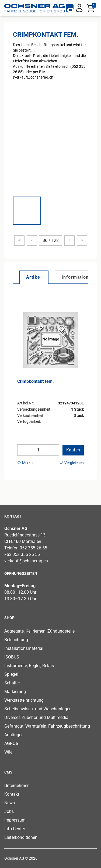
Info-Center (15, 829)
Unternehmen (17, 786)
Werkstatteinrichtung (24, 700)
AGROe (11, 743)
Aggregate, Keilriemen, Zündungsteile (39, 631)
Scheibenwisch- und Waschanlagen (38, 709)
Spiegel (11, 674)
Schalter (12, 683)
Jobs (9, 811)
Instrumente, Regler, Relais (29, 666)
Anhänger (13, 735)
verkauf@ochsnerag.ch (26, 561)
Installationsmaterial (24, 648)
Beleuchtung (16, 640)
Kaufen (73, 450)
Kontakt (12, 794)
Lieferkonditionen (21, 837)
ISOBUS (12, 657)
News (10, 803)
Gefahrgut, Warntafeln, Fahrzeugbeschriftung (47, 726)
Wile (8, 752)
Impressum (15, 820)
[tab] (34, 277)
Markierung (15, 692)
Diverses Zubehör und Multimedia (36, 717)
